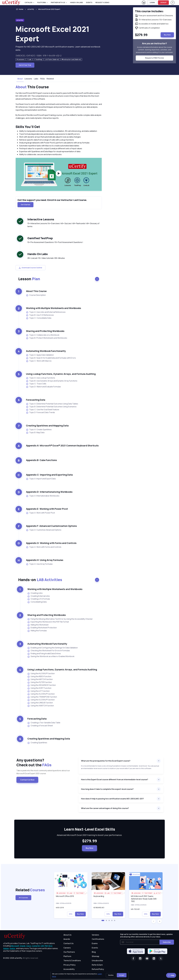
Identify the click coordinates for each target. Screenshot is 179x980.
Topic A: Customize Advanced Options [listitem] (44, 530)
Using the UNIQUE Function (40, 703)
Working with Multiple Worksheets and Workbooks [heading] (54, 308)
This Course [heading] (32, 87)
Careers (67, 948)
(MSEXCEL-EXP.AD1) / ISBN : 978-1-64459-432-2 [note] (38, 56)
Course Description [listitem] (36, 295)
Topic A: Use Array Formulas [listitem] (39, 564)
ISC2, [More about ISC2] (51, 946)
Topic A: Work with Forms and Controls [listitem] (44, 547)
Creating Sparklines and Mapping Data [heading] (47, 426)
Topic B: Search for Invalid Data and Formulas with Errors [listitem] (51, 358)
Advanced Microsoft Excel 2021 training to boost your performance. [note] (90, 835)
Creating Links (35, 593)
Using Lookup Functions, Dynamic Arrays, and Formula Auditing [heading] (61, 374)
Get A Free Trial (25, 65)
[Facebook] (133, 958)
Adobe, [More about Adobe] (6, 948)
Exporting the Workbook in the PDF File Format (48, 622)
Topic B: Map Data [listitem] (35, 433)
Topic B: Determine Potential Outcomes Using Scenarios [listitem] (51, 407)
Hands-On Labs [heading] (38, 254)
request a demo (102, 2)
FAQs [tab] (42, 79)
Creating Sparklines (37, 743)
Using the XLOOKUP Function (41, 694)
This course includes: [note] (149, 11)
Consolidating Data (37, 602)
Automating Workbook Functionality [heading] (46, 351)
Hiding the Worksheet (38, 625)
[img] (71, 881)
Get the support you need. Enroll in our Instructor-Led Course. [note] (52, 200)
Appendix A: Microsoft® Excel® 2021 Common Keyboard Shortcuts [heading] (62, 446)
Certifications (98, 939)
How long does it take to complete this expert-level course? (107, 789)
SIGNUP (163, 2)
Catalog (28, 2)
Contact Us (68, 943)
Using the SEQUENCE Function (42, 685)
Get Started (25, 205)
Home (19, 9)
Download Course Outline (30, 268)
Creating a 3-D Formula (39, 599)
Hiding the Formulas (37, 631)
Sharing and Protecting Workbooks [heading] (45, 331)
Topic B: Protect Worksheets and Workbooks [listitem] (47, 338)
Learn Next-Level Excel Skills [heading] (89, 829)
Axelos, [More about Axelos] (13, 948)
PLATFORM (42, 2)
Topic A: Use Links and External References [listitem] (46, 312)
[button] (103, 920)
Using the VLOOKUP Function (41, 700)
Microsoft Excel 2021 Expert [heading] (52, 34)
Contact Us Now (27, 780)
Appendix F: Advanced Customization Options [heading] (51, 526)
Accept (122, 975)
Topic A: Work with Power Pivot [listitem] (40, 513)
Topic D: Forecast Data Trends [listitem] (40, 412)
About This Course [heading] (36, 291)
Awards (67, 939)
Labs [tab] (36, 79)
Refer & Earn (97, 965)
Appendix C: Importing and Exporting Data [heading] (49, 475)
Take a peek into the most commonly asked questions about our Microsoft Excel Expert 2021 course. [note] (43, 772)
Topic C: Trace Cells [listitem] (36, 384)
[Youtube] (147, 958)
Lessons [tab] (28, 79)
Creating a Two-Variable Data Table (44, 723)
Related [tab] (50, 79)
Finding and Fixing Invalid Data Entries (44, 654)
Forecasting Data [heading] (36, 400)
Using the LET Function (39, 691)
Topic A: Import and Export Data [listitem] (41, 479)
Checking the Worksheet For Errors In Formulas (49, 651)
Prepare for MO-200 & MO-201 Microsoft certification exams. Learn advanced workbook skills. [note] (58, 48)
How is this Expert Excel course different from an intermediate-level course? (115, 780)
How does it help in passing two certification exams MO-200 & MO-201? (112, 799)
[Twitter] (161, 958)
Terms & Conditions (72, 960)
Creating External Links (39, 596)
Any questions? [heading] (46, 763)
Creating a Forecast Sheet (40, 726)
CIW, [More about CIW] (42, 946)
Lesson (29, 279)
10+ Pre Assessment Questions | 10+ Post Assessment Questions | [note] (55, 242)
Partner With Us (58, 2)
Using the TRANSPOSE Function (42, 697)
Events (89, 2)
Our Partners (69, 952)
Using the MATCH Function (40, 679)
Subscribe (167, 942)
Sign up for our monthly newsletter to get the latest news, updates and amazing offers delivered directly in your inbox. (146, 935)
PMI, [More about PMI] (46, 946)
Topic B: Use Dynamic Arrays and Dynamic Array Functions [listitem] (52, 381)
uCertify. (18, 958)
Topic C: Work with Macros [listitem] (39, 361)
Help (171, 975)
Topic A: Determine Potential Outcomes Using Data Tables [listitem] (52, 404)
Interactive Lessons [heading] (41, 219)
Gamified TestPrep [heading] (40, 238)
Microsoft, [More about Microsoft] (15, 946)
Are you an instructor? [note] (154, 43)
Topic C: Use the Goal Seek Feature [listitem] (43, 410)
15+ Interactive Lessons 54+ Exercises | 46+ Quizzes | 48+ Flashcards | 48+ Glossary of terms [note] (63, 225)
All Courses (23, 898)
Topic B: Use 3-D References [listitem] (40, 315)
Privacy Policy (70, 965)
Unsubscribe (97, 960)
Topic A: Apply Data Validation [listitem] (40, 355)
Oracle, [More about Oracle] (23, 946)
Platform (67, 956)
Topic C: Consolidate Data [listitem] (39, 318)
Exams (95, 943)
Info (71, 914)
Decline (111, 975)
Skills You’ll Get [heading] (28, 127)
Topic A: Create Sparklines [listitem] (39, 430)
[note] (20, 59)
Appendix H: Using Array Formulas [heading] (45, 560)
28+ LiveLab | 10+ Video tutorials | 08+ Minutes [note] (46, 258)
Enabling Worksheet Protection (42, 628)
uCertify (31, 9)
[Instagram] (140, 958)
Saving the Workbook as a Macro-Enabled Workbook (51, 656)
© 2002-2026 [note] (21, 958)
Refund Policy (98, 969)
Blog (94, 952)
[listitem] (47, 9)
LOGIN (152, 2)
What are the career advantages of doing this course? (105, 808)
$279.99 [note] (90, 841)
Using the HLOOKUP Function (41, 674)
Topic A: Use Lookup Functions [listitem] (41, 378)
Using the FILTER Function (40, 682)
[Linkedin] (154, 958)
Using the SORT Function (39, 688)
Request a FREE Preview (155, 58)
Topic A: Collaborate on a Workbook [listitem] (43, 335)
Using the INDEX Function (39, 677)
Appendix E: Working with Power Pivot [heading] (47, 509)
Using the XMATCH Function (41, 706)
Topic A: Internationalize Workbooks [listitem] (43, 496)
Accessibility (69, 969)
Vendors (95, 935)
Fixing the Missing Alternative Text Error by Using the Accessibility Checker (60, 619)
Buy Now (89, 848)
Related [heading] (27, 890)
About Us (67, 935)
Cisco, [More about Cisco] (29, 946)
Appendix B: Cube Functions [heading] (41, 460)
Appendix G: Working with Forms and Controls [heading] (51, 543)
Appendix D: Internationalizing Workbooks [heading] (49, 492)
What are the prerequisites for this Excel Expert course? (106, 761)
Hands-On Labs (76, 2)
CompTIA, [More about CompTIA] (36, 946)
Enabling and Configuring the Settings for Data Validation (53, 648)
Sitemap (95, 956)
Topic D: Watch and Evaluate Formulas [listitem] (43, 387)
